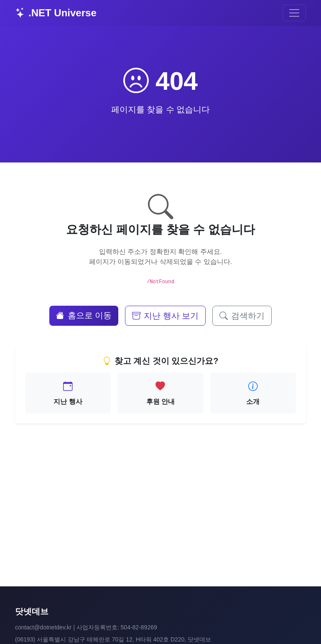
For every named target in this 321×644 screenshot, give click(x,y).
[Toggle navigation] (294, 13)
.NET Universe (56, 13)
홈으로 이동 (84, 315)
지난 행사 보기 (165, 316)
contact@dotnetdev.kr (43, 627)
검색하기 (242, 316)
